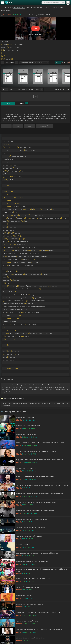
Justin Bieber (19, 8)
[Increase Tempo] (17, 63)
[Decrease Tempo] (2, 63)
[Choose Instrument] (42, 89)
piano (12, 89)
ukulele (18, 89)
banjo (31, 89)
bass (37, 89)
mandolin (24, 89)
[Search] (63, 3)
